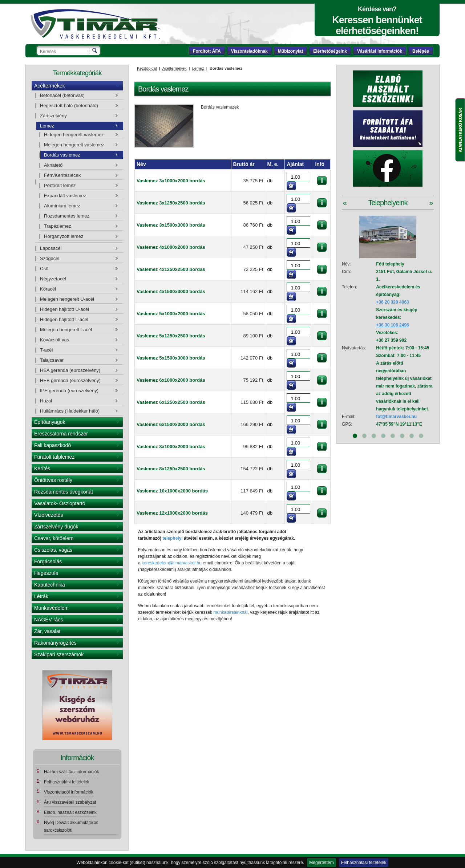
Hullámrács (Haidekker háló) (70, 411)
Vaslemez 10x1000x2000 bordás (172, 491)
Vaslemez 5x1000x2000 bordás (171, 314)
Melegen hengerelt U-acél (67, 299)
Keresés (95, 50)
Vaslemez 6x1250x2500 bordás (171, 402)
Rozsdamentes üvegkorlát (64, 492)
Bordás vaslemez (62, 155)
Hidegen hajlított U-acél (64, 309)
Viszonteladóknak (249, 51)
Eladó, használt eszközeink (70, 812)
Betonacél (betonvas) (62, 95)
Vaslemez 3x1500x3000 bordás (171, 225)
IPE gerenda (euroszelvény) (69, 391)
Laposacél (51, 248)
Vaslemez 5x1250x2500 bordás (171, 336)
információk (322, 181)
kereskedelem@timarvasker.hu (172, 563)
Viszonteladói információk (69, 792)
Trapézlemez (58, 226)
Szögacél (50, 258)
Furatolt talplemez (54, 457)
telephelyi (172, 538)
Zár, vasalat (47, 631)
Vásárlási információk (380, 51)
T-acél (46, 350)
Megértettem (321, 863)
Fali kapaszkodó (52, 445)
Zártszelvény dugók (56, 527)
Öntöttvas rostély (53, 480)
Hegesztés (46, 573)
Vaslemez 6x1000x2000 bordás (171, 380)
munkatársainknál (230, 612)
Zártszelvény (53, 116)
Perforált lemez (60, 185)
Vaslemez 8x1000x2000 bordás (171, 447)
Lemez (47, 126)
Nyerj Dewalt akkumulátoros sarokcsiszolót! (71, 826)
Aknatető (53, 165)
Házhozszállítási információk (71, 772)
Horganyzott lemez (64, 236)
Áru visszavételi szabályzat (70, 802)
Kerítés (42, 469)
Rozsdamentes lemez (67, 216)
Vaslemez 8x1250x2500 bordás (171, 469)
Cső (44, 269)
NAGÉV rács (48, 620)
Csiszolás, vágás (53, 550)
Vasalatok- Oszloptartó (60, 503)
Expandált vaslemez (65, 196)
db (270, 181)
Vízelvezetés (48, 515)
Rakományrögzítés (55, 643)
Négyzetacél (53, 279)
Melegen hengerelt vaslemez (74, 145)
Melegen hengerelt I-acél (66, 330)
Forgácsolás (48, 561)
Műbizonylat (290, 51)
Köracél (48, 289)
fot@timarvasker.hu (396, 417)
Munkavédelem (51, 608)
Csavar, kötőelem (54, 538)
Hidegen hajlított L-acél (64, 319)
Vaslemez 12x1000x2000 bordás (172, 513)
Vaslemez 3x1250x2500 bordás (171, 203)
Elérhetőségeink (330, 51)
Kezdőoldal (147, 68)
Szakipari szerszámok (59, 654)
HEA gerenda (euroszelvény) (70, 370)
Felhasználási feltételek (364, 863)
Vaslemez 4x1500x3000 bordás (171, 291)
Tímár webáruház (96, 24)
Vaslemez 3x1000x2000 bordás (171, 181)
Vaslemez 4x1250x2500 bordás (171, 269)
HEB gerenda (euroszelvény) (70, 380)
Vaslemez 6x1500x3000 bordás (171, 424)
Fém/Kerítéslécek (62, 175)
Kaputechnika (50, 585)
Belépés (421, 51)
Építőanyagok (50, 422)
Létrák (41, 596)
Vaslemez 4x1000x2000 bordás (171, 247)
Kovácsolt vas (54, 340)
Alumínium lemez (62, 206)
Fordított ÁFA (207, 51)
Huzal (46, 401)
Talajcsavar (52, 360)
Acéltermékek (50, 86)
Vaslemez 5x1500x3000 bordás (171, 358)
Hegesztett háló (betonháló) (69, 106)
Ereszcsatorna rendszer (61, 434)
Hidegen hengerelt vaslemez (74, 135)
